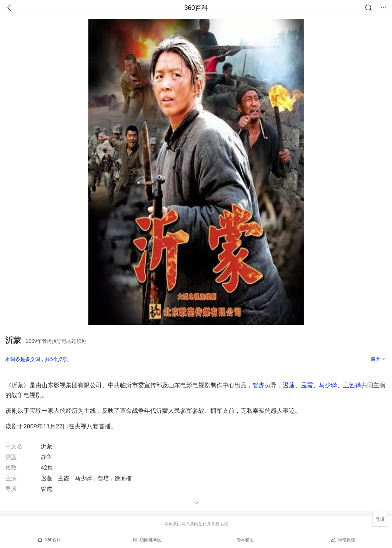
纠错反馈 (343, 540)
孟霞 (307, 385)
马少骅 (328, 385)
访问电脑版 (147, 540)
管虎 (259, 385)
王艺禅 (352, 385)
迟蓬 (289, 385)
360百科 (196, 8)
